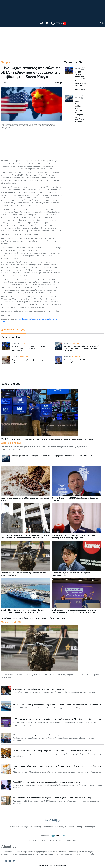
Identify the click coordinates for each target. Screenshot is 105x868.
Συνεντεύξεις (60, 827)
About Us (33, 840)
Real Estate (48, 827)
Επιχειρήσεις (26, 827)
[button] (3, 23)
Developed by (53, 836)
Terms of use (55, 840)
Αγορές (79, 827)
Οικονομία (15, 827)
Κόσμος (6, 62)
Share (58, 83)
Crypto (71, 827)
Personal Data (70, 840)
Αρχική (43, 840)
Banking (38, 827)
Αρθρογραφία (89, 827)
